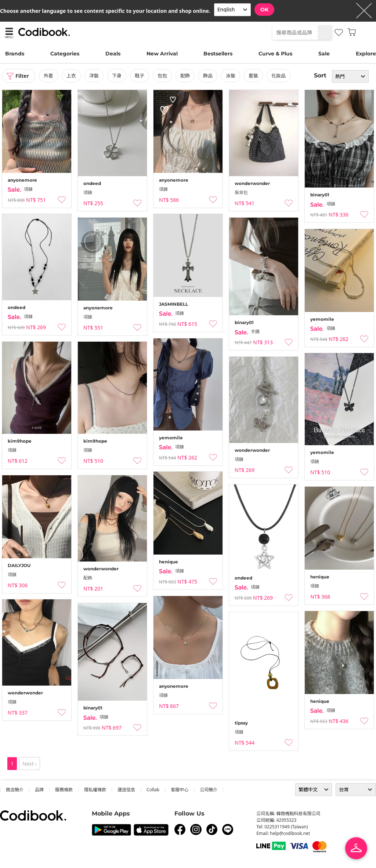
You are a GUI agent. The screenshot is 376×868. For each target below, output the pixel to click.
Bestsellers (218, 54)
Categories (65, 54)
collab (153, 790)
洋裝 (94, 76)
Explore (366, 54)
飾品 (208, 76)
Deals (113, 54)
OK (264, 10)
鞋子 (140, 76)
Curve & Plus (275, 54)
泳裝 (231, 76)
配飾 (185, 76)
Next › (30, 764)
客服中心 (180, 790)
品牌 (39, 790)
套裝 (253, 76)
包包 (162, 76)
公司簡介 (209, 790)
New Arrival (162, 54)
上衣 (71, 76)
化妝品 (279, 76)
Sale (324, 54)
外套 (48, 76)
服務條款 (64, 790)
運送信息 (126, 790)
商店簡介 (15, 790)
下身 (117, 76)
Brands (15, 54)
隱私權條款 (95, 790)
